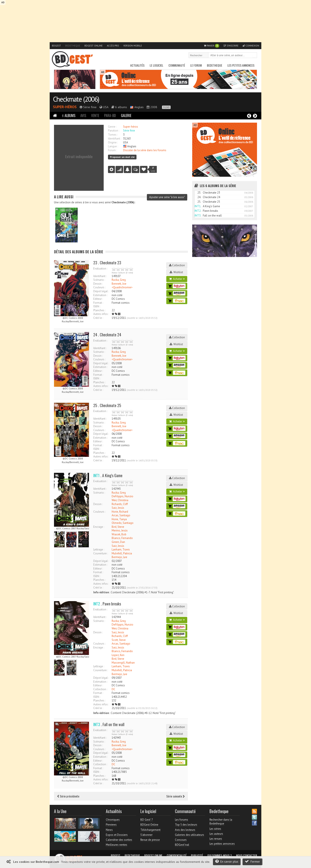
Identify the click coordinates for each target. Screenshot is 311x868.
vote (153, 169)
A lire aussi (64, 197)
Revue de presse (150, 840)
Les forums (182, 820)
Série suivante (175, 796)
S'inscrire (231, 46)
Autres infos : (101, 314)
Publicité (197, 855)
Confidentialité (177, 855)
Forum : (112, 150)
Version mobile (133, 46)
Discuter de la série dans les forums (145, 150)
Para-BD (110, 116)
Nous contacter (247, 855)
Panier (212, 46)
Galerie (126, 116)
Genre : (112, 127)
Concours (181, 840)
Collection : (100, 689)
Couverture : (101, 553)
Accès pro (113, 46)
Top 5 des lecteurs (186, 825)
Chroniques (113, 820)
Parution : (114, 131)
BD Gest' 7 (147, 820)
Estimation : (100, 295)
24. (199, 197)
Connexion (251, 46)
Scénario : (99, 280)
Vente (95, 116)
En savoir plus (227, 861)
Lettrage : (99, 550)
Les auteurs (216, 834)
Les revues (216, 839)
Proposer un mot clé (122, 157)
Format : (98, 303)
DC (113, 689)
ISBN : (97, 306)
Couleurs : (99, 287)
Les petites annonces (241, 65)
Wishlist (177, 272)
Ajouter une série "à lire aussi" (167, 197)
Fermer (252, 861)
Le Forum (196, 65)
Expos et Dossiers (117, 835)
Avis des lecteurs (185, 830)
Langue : (113, 146)
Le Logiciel (156, 65)
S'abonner (146, 835)
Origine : (113, 142)
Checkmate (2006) (76, 99)
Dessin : (98, 284)
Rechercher (254, 56)
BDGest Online (94, 46)
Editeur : (98, 299)
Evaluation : (100, 269)
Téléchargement (150, 830)
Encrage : (99, 527)
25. (199, 202)
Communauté (177, 65)
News (109, 830)
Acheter (177, 279)
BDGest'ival (182, 845)
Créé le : (98, 318)
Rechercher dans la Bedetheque (221, 822)
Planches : (99, 310)
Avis (83, 116)
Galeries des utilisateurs (190, 835)
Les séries (215, 829)
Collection (177, 265)
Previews (111, 825)
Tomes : (113, 135)
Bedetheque (73, 46)
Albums (69, 116)
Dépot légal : (101, 291)
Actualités (137, 65)
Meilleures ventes (117, 845)
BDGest (56, 46)
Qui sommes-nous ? (220, 855)
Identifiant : (115, 139)
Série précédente (68, 796)
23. (199, 193)
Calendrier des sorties (119, 840)
